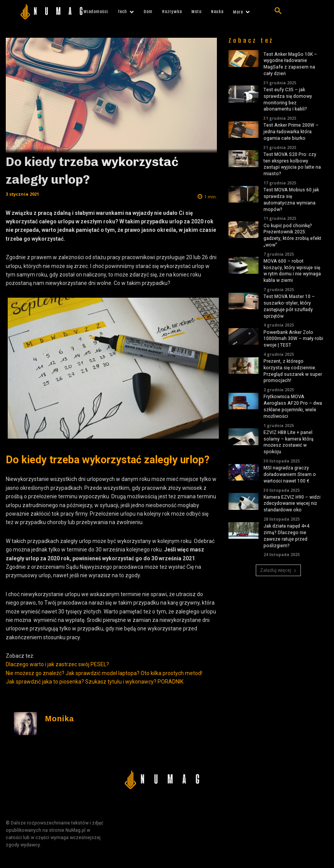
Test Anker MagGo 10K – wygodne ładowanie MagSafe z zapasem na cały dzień (290, 64)
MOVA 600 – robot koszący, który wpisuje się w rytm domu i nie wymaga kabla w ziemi (292, 271)
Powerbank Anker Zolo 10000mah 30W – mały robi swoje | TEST (293, 339)
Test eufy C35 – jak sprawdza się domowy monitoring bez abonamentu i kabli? (288, 99)
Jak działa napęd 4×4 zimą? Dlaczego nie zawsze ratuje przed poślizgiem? (286, 536)
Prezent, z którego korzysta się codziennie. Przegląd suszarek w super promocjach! (293, 371)
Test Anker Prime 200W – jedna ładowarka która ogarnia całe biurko (291, 132)
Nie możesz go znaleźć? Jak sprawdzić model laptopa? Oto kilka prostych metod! (104, 673)
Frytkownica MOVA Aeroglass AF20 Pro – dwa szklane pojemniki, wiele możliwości (293, 406)
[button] (278, 11)
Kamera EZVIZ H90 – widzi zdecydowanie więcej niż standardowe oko (292, 504)
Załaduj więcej (278, 570)
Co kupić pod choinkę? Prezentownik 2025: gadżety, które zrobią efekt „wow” (292, 235)
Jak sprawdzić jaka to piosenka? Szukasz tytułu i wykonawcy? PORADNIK (95, 682)
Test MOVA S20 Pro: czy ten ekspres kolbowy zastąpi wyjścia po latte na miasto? (292, 164)
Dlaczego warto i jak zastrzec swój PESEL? (57, 664)
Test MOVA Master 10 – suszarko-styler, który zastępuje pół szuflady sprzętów (289, 306)
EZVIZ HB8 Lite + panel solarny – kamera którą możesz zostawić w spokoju (289, 442)
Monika (60, 719)
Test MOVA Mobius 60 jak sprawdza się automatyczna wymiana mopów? (291, 199)
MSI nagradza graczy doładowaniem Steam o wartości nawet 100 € (290, 474)
